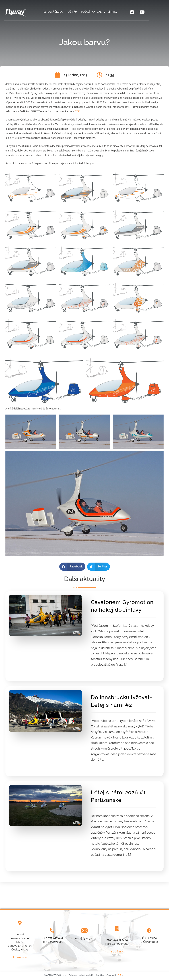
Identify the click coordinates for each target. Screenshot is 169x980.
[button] (72, 567)
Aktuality (99, 12)
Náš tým (73, 12)
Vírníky (112, 12)
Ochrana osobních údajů (81, 975)
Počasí (85, 12)
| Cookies (99, 975)
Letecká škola (54, 12)
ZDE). (78, 111)
